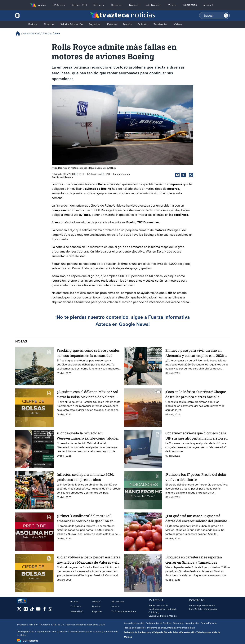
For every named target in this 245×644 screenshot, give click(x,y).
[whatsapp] (50, 610)
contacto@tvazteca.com (202, 606)
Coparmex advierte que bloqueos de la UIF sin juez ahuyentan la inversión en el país (197, 436)
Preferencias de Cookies (159, 623)
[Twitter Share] (183, 175)
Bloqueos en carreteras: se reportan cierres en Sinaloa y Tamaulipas (194, 560)
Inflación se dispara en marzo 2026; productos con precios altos (85, 477)
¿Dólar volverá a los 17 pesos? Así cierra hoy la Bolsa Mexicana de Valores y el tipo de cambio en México (89, 560)
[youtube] (38, 610)
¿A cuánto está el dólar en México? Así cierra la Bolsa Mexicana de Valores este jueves (87, 394)
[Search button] (226, 16)
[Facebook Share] (177, 175)
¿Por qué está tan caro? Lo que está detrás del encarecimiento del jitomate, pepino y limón (197, 518)
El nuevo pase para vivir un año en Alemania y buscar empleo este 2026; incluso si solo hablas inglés (195, 353)
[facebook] (45, 610)
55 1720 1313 (196, 609)
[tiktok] (32, 610)
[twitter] (19, 610)
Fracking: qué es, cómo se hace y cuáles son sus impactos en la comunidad (88, 353)
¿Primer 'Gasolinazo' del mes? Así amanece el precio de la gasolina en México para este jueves (85, 518)
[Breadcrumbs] (19, 33)
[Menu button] (31, 16)
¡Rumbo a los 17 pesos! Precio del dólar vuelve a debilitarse (196, 477)
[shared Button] (191, 175)
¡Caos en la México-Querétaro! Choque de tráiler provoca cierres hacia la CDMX (196, 394)
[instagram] (26, 610)
